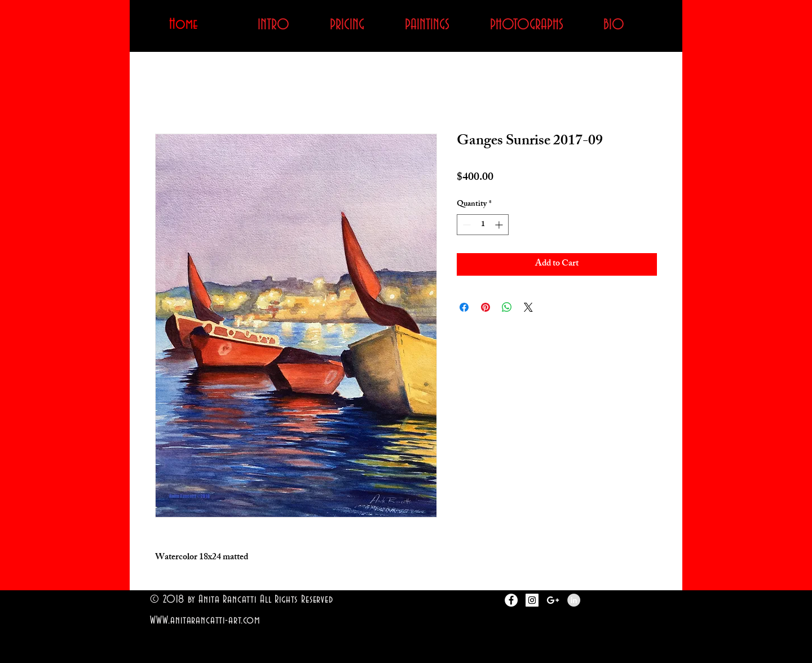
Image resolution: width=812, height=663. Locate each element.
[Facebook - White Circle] (511, 600)
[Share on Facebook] (464, 307)
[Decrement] (465, 225)
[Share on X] (528, 307)
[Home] (183, 25)
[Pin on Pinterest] (486, 307)
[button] (427, 25)
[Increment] (500, 225)
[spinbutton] (483, 225)
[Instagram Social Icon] (532, 600)
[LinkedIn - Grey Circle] (574, 600)
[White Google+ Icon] (553, 600)
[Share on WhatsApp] (507, 307)
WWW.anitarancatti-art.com (205, 620)
